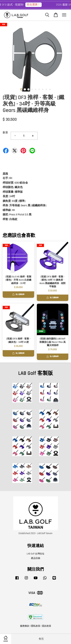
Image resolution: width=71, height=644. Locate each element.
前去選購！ (37, 5)
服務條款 (25, 626)
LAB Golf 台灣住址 (35, 554)
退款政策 (46, 626)
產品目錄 (36, 558)
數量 (5, 133)
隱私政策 (36, 626)
